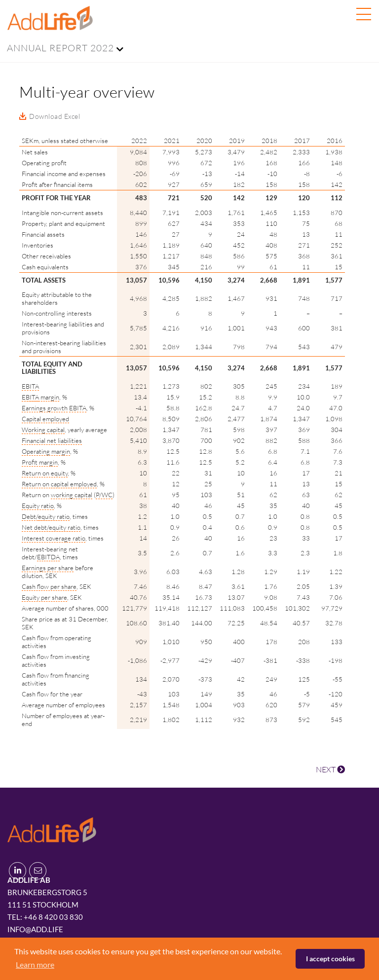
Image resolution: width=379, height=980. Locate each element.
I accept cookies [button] (330, 959)
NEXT (330, 769)
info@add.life (35, 929)
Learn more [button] (35, 964)
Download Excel (55, 116)
